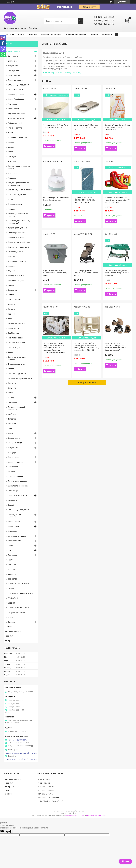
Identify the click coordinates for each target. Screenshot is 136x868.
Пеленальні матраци (16, 323)
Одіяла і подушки (15, 300)
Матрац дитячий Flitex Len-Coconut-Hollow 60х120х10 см (86, 127)
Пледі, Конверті (14, 256)
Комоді (11, 505)
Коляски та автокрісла (17, 495)
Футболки (12, 414)
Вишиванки (12, 531)
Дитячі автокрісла (15, 80)
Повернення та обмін (75, 34)
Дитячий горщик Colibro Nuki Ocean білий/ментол (56, 199)
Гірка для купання (15, 476)
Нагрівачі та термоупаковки (20, 378)
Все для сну (13, 66)
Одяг (10, 550)
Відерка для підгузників (17, 228)
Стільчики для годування (18, 85)
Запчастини (13, 266)
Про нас (33, 34)
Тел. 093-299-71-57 (46, 794)
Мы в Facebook (44, 783)
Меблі (10, 433)
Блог (7, 790)
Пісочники (12, 471)
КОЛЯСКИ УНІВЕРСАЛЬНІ (18, 584)
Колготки (12, 383)
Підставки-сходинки (16, 280)
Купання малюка (15, 204)
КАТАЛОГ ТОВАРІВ (15, 34)
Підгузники (12, 500)
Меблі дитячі (13, 70)
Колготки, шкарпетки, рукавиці (17, 358)
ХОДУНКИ (12, 603)
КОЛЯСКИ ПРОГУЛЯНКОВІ (19, 608)
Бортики (11, 304)
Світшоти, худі (14, 347)
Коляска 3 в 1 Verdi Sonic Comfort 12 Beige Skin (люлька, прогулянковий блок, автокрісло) (115, 347)
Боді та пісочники (15, 338)
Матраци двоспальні (16, 612)
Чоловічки (12, 419)
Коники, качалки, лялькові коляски (19, 167)
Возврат (9, 640)
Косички (11, 309)
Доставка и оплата (13, 631)
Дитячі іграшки (14, 109)
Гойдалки (12, 178)
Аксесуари (12, 452)
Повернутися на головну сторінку (63, 72)
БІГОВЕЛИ (12, 574)
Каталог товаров (12, 51)
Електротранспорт (16, 462)
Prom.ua (81, 811)
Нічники (11, 142)
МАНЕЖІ (11, 589)
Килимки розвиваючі (16, 233)
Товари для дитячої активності (16, 516)
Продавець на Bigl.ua (68, 813)
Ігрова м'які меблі (15, 90)
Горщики (11, 209)
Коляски (11, 622)
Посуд (10, 199)
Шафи (10, 133)
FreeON (11, 560)
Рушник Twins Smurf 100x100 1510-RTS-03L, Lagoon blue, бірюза (85, 200)
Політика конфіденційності (96, 815)
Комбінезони (13, 333)
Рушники (11, 271)
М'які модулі (13, 467)
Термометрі (13, 491)
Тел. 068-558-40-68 (46, 790)
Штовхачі (12, 161)
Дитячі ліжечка (14, 61)
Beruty (10, 617)
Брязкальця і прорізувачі (18, 247)
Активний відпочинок (17, 536)
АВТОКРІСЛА (13, 565)
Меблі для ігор (14, 157)
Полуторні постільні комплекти (16, 408)
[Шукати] (80, 21)
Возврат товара (12, 786)
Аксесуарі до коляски (17, 261)
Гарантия (9, 636)
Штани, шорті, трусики (17, 364)
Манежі (11, 147)
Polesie (11, 319)
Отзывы (8, 627)
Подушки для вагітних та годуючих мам (18, 184)
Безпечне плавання (16, 118)
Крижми (11, 285)
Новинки (11, 314)
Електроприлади (15, 443)
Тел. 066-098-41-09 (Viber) (49, 797)
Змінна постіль (14, 328)
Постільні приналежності (18, 137)
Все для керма (14, 438)
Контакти (107, 34)
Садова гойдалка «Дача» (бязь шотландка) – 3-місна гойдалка (117, 273)
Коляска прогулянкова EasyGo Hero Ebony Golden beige (86, 273)
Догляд (11, 397)
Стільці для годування (17, 195)
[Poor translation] (9, 831)
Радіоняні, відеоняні (16, 113)
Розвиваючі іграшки (16, 237)
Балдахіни (12, 295)
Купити (50, 146)
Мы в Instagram (44, 779)
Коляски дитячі (14, 75)
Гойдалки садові (15, 123)
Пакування (12, 555)
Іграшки (11, 545)
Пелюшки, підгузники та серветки (18, 215)
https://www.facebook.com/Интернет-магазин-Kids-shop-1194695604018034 (21, 759)
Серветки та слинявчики (18, 486)
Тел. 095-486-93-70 (46, 786)
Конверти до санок (16, 252)
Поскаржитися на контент (75, 815)
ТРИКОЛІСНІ (13, 598)
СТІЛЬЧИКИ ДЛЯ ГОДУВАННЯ (20, 593)
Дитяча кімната (14, 541)
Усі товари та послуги (86, 382)
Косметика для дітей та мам (20, 190)
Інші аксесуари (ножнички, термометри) (19, 222)
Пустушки (12, 424)
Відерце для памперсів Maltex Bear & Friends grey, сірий (55, 273)
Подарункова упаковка (17, 481)
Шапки (10, 352)
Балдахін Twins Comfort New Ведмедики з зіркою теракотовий (118, 127)
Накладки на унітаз (16, 276)
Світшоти (12, 388)
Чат (125, 861)
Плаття (11, 369)
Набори (11, 393)
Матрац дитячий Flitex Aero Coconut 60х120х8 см (55, 126)
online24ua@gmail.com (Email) (50, 801)
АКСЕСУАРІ (12, 569)
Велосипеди (13, 173)
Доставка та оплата (51, 34)
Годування (12, 104)
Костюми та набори (16, 343)
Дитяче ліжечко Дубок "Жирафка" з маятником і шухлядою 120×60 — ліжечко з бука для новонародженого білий (54, 348)
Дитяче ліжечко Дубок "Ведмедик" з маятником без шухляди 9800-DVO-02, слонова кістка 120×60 (86, 347)
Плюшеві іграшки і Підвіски (19, 242)
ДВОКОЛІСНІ (13, 579)
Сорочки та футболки (17, 374)
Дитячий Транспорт (16, 94)
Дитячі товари (14, 457)
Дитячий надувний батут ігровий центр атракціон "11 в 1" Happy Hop (118, 200)
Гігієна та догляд (15, 128)
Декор (10, 152)
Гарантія (94, 34)
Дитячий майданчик (16, 99)
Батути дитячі (14, 56)
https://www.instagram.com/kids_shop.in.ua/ (21, 753)
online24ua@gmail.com (17, 740)
